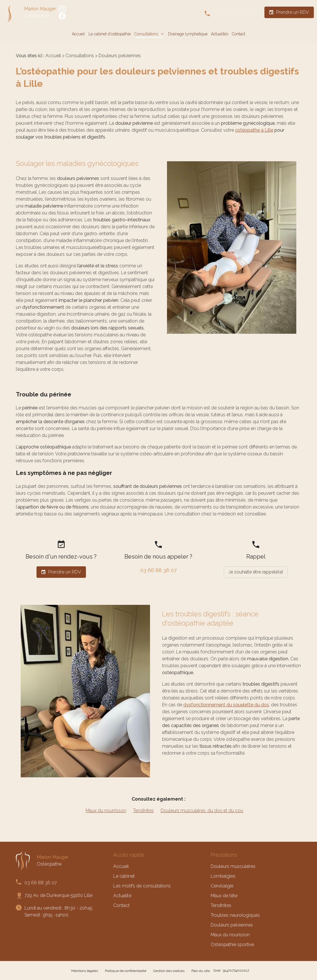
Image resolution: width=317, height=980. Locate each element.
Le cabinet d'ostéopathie (110, 34)
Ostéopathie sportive (232, 944)
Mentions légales (85, 971)
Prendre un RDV (289, 12)
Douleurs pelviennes (232, 925)
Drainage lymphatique (188, 34)
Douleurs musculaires (233, 866)
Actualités (220, 34)
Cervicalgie (222, 886)
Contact (239, 34)
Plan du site (201, 971)
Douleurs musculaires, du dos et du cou (202, 811)
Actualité (122, 896)
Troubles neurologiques (235, 915)
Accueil (78, 34)
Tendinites (143, 811)
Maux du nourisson (230, 935)
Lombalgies (223, 876)
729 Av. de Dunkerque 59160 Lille (58, 895)
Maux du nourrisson (106, 811)
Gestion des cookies (169, 971)
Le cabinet (124, 876)
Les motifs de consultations (142, 886)
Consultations (147, 34)
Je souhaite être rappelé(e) (256, 572)
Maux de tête (224, 896)
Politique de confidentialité (126, 971)
